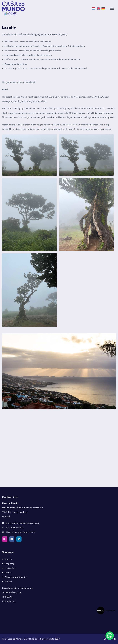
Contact (8, 572)
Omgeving (10, 564)
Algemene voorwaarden (16, 577)
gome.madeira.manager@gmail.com (22, 523)
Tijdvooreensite (47, 639)
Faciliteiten (10, 568)
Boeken (8, 581)
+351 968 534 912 (15, 528)
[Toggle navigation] (112, 8)
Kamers (8, 559)
